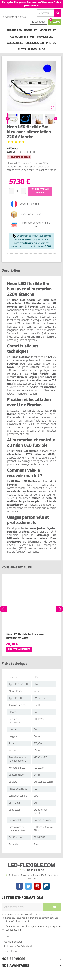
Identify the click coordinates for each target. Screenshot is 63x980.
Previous (3, 609)
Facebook (19, 886)
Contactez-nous (12, 951)
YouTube (37, 886)
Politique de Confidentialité (18, 947)
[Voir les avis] (16, 142)
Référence (13, 149)
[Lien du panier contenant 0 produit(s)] (55, 22)
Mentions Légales (13, 942)
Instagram (46, 886)
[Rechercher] (49, 13)
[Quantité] (17, 191)
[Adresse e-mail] (23, 907)
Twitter (28, 886)
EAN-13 (11, 152)
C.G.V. (6, 937)
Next (60, 609)
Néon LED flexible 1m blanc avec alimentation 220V (25, 636)
